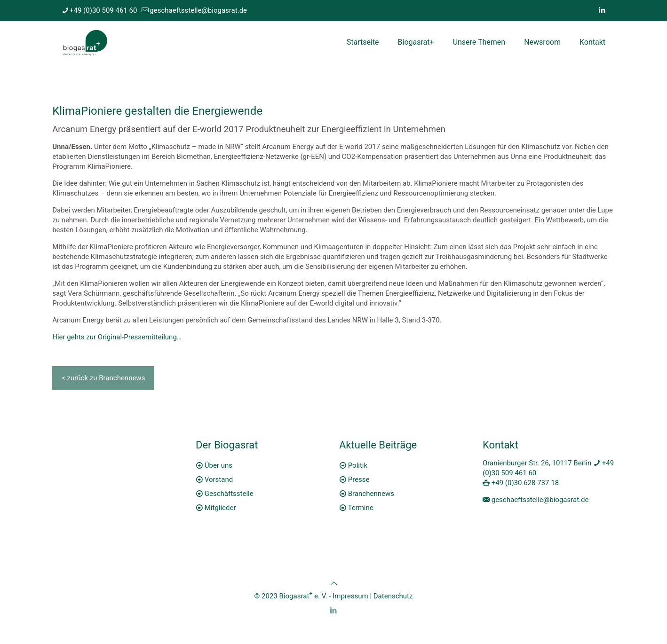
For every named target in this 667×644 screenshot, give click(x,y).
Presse (359, 479)
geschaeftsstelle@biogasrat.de (540, 500)
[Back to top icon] (334, 583)
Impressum (350, 596)
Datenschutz (393, 596)
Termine (360, 508)
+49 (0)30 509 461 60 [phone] (103, 10)
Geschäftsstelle (229, 494)
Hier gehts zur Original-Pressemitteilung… (117, 337)
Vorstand (219, 479)
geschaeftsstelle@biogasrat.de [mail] (198, 10)
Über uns (218, 465)
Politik (358, 465)
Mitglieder (220, 508)
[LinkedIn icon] (602, 10)
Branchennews (371, 494)
